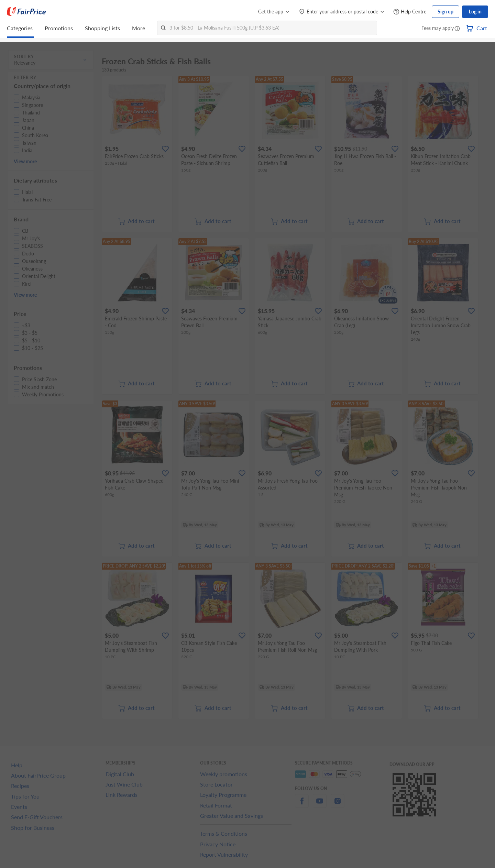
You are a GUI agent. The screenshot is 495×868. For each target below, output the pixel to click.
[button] (457, 29)
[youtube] (320, 805)
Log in (475, 12)
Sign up (445, 12)
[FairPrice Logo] (26, 12)
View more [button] (25, 161)
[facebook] (302, 805)
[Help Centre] (410, 12)
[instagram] (338, 805)
